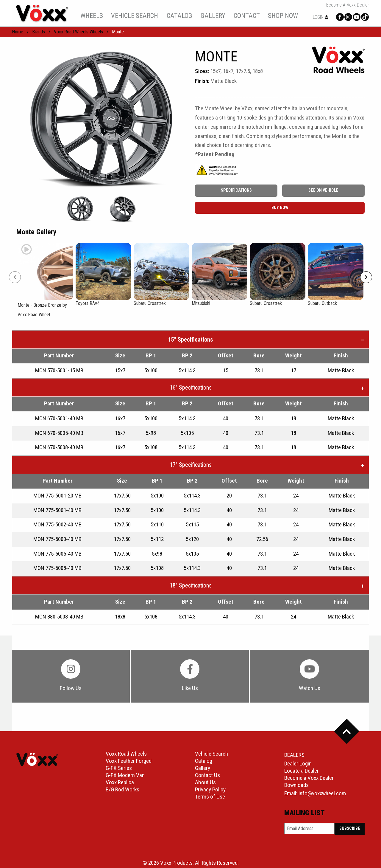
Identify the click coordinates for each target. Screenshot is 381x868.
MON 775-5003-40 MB (57, 539)
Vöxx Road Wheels (126, 754)
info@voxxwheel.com (322, 793)
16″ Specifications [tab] (191, 387)
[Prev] (15, 277)
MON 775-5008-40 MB (57, 568)
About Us (205, 782)
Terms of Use (210, 797)
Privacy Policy (210, 789)
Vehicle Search (211, 754)
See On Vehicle (323, 190)
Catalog (204, 761)
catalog (179, 15)
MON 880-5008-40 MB (59, 617)
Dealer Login (298, 764)
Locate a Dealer (302, 771)
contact (247, 15)
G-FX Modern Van (125, 775)
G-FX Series (119, 768)
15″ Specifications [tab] (190, 340)
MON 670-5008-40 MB (59, 447)
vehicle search (135, 15)
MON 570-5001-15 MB (59, 370)
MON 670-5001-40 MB (59, 418)
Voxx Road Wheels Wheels (78, 32)
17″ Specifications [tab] (191, 465)
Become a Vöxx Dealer (348, 5)
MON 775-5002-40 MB (57, 524)
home (18, 32)
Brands (39, 32)
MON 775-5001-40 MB (57, 510)
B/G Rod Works (122, 789)
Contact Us (207, 775)
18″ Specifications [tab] (191, 585)
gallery (213, 15)
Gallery (203, 768)
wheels (92, 15)
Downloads (296, 785)
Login (321, 17)
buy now (280, 208)
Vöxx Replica (120, 782)
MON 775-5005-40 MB (57, 554)
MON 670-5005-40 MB (59, 433)
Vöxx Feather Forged (129, 761)
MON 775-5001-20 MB (57, 496)
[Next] (366, 277)
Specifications (236, 190)
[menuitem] (92, 15)
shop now (283, 15)
